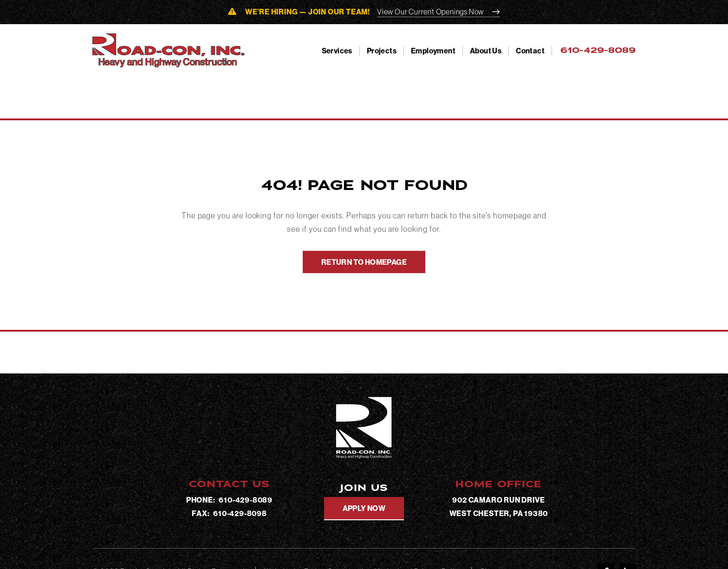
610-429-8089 (246, 500)
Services (337, 51)
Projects (382, 51)
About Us (486, 51)
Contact (530, 51)
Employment (433, 51)
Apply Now (364, 508)
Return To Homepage (364, 262)
